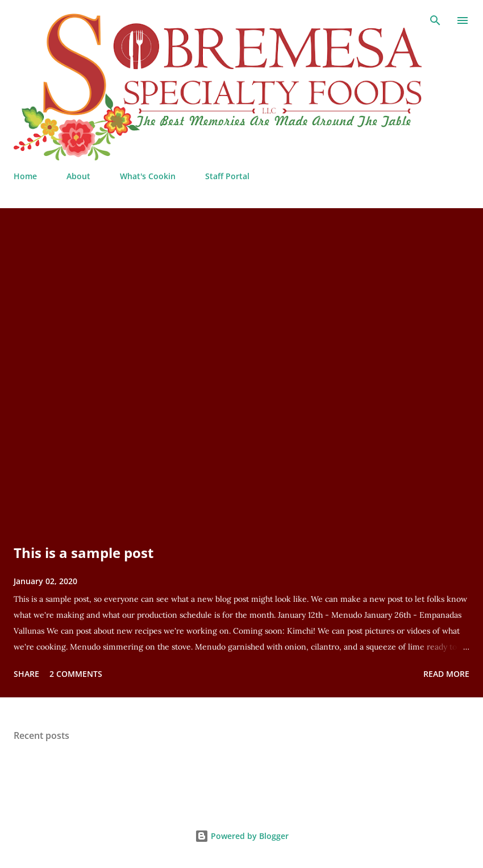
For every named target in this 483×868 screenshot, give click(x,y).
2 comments (76, 674)
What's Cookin (148, 176)
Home (25, 176)
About (78, 176)
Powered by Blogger (242, 836)
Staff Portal (227, 176)
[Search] (435, 20)
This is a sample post (84, 553)
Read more (446, 674)
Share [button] (26, 674)
